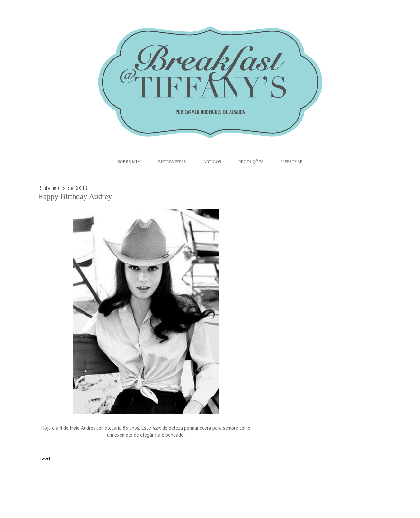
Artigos (212, 161)
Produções (251, 161)
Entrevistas (172, 161)
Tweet (45, 458)
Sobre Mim (129, 161)
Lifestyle (291, 161)
